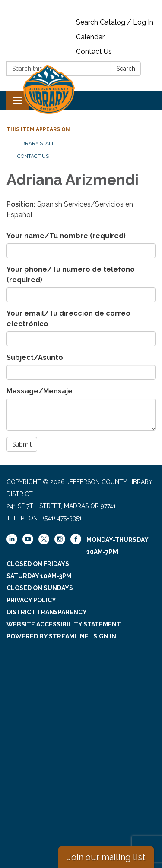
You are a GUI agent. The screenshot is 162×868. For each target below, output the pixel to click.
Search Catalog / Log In (115, 22)
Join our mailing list (106, 857)
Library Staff (36, 143)
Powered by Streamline (48, 636)
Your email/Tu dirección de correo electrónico (68, 319)
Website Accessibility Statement (64, 624)
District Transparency (47, 612)
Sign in (105, 636)
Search (126, 69)
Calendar (90, 37)
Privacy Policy (31, 600)
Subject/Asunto (35, 357)
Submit (22, 444)
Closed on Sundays (40, 588)
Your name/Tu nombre (66, 236)
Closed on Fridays (38, 564)
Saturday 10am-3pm (39, 576)
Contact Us (94, 52)
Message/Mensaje (40, 391)
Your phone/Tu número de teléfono (71, 275)
